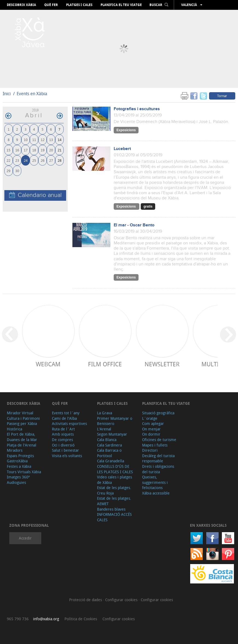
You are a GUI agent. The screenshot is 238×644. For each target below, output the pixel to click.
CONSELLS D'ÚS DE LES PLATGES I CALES (115, 469)
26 (43, 160)
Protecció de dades (86, 600)
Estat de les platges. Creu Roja (114, 490)
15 (8, 150)
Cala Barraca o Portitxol (109, 453)
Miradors (15, 450)
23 (17, 160)
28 (60, 160)
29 (8, 171)
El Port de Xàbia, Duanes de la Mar (22, 437)
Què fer (51, 5)
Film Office (105, 364)
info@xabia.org (46, 619)
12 (43, 140)
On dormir (151, 434)
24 (26, 160)
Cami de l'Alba (64, 418)
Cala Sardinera (109, 445)
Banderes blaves (111, 509)
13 (51, 140)
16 (17, 150)
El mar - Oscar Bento (134, 225)
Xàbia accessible (156, 493)
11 (34, 140)
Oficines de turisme (159, 440)
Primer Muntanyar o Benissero (115, 421)
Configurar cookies (122, 600)
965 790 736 (18, 619)
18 (34, 150)
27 (51, 160)
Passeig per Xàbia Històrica (22, 426)
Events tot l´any (66, 413)
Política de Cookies (81, 619)
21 (60, 150)
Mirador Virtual (20, 413)
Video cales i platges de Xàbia (114, 480)
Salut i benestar (65, 450)
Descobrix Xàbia (21, 5)
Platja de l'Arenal (22, 445)
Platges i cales (79, 5)
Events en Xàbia (32, 94)
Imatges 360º (18, 477)
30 (17, 171)
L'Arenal (104, 429)
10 (26, 140)
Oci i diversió (63, 445)
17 (26, 150)
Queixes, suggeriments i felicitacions (155, 482)
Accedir (25, 538)
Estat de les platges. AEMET (114, 501)
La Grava (105, 413)
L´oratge (150, 418)
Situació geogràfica (158, 413)
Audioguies (16, 482)
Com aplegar (153, 423)
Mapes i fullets (155, 445)
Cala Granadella (111, 461)
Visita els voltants (67, 456)
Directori (150, 450)
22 (8, 160)
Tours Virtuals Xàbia (24, 472)
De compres (62, 440)
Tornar (222, 96)
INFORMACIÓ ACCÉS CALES (114, 517)
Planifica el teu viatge (121, 5)
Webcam (48, 364)
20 (51, 150)
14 (60, 140)
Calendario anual (35, 195)
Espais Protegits (20, 456)
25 (34, 160)
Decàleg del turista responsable (158, 458)
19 (43, 150)
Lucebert (122, 149)
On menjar (151, 429)
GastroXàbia (17, 461)
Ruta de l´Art (63, 429)
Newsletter (162, 364)
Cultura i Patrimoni (23, 418)
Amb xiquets (63, 434)
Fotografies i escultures (137, 109)
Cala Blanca (107, 440)
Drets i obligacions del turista (158, 469)
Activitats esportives (69, 423)
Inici (7, 94)
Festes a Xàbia (19, 466)
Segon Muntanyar (112, 434)
